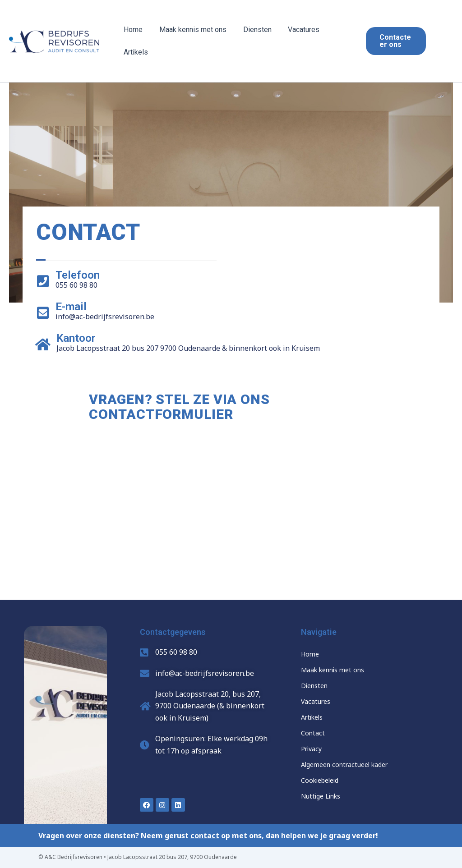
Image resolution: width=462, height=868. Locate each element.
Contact (313, 733)
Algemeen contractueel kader (344, 765)
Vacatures (296, 30)
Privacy (311, 749)
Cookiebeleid (320, 780)
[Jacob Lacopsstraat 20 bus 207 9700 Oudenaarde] (231, 521)
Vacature (314, 701)
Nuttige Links (321, 796)
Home (132, 30)
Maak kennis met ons (190, 30)
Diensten (252, 30)
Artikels (135, 52)
